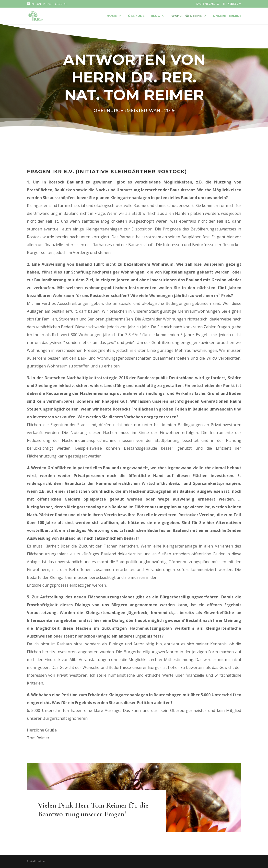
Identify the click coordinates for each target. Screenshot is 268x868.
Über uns (136, 16)
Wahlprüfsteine (186, 16)
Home (112, 16)
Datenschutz (208, 4)
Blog (155, 16)
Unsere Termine (227, 16)
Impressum (232, 4)
